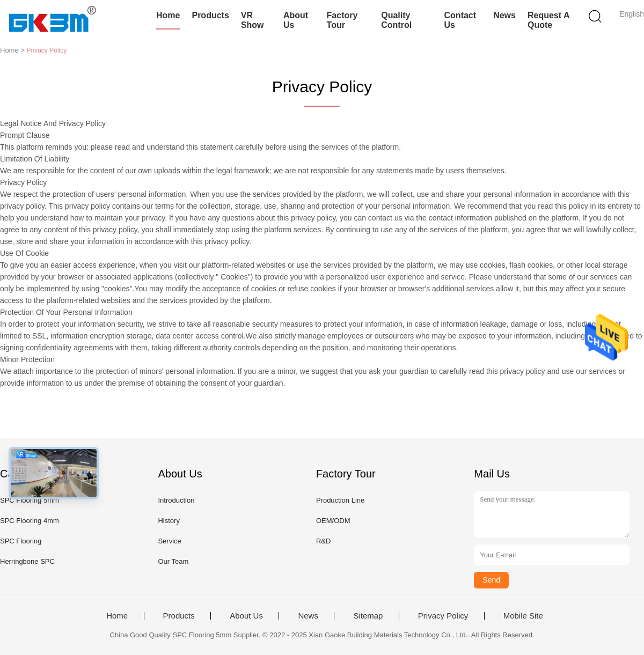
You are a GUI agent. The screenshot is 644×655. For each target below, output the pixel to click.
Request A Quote (548, 20)
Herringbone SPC (27, 561)
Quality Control (396, 20)
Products (210, 15)
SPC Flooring (21, 541)
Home (168, 15)
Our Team (173, 561)
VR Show (253, 20)
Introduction (176, 500)
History (169, 521)
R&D (323, 541)
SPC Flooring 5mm (30, 500)
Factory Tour (342, 20)
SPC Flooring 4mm (30, 521)
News (504, 15)
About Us (296, 20)
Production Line (340, 500)
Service (169, 541)
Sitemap (368, 616)
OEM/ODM (333, 521)
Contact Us (460, 20)
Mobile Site (523, 616)
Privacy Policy (443, 616)
